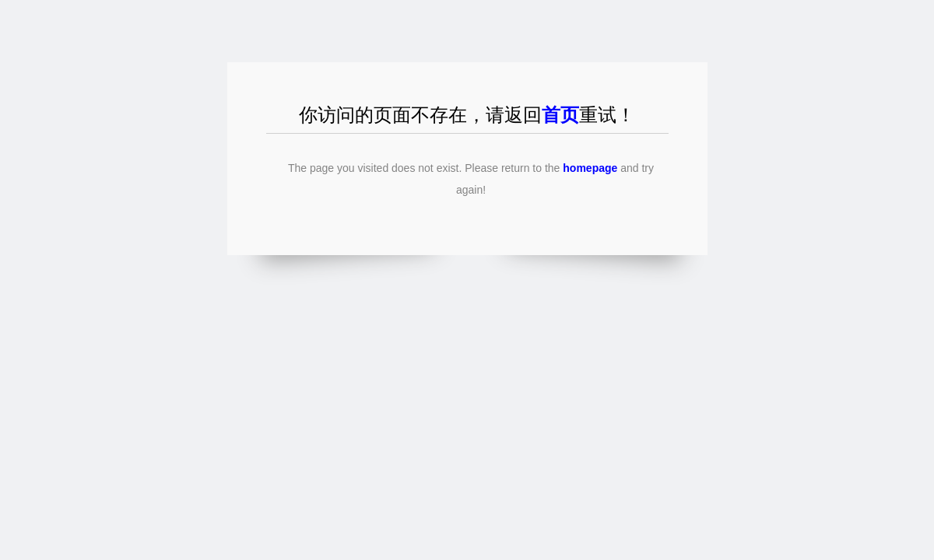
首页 (560, 115)
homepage (590, 168)
